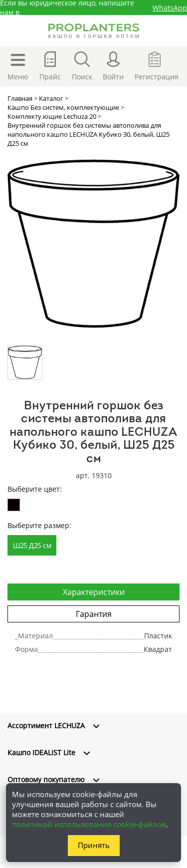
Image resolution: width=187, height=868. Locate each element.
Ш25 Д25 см (32, 545)
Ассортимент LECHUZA (46, 725)
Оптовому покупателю (46, 779)
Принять (94, 845)
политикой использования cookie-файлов (89, 824)
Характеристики (94, 592)
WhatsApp (170, 8)
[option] (93, 244)
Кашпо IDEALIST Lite (41, 752)
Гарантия (94, 614)
